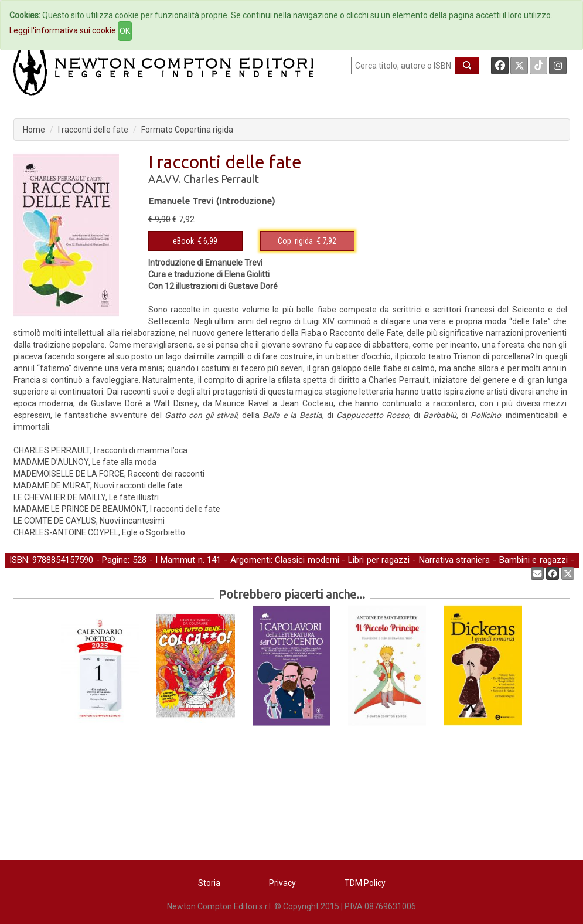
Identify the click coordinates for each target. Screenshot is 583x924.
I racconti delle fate (93, 130)
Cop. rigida (295, 241)
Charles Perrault (221, 179)
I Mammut (175, 560)
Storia (209, 883)
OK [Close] (125, 31)
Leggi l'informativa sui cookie (63, 30)
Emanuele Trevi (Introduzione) (212, 201)
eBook (183, 241)
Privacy (282, 883)
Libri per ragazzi (379, 560)
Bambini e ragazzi (533, 560)
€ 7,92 (307, 241)
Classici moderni (307, 560)
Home (34, 130)
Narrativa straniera (455, 560)
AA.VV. (165, 179)
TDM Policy (365, 883)
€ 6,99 (195, 241)
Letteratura (69, 573)
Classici (24, 573)
